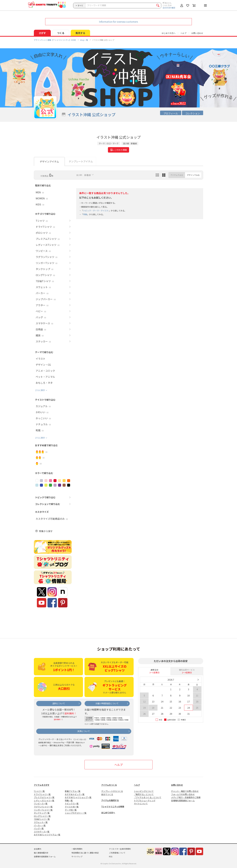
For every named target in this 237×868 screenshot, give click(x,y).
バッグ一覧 (39, 828)
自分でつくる (107, 794)
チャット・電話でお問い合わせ (185, 791)
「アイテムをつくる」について (148, 797)
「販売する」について (144, 794)
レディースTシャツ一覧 (44, 800)
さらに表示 (40, 390)
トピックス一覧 (72, 803)
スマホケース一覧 (42, 832)
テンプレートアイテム (81, 161)
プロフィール (171, 113)
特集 (85, 214)
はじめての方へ (108, 813)
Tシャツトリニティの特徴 (113, 807)
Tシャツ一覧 (39, 791)
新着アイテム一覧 (73, 791)
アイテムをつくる (109, 785)
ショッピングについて (144, 791)
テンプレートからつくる (112, 791)
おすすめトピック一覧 (75, 794)
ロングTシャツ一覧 (42, 816)
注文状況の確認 (169, 8)
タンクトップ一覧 (42, 813)
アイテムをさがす (42, 785)
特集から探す (46, 531)
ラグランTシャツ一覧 (43, 807)
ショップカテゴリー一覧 (76, 813)
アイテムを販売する (110, 800)
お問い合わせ (197, 33)
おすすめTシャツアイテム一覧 (47, 835)
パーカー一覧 (40, 825)
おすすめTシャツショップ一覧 (78, 797)
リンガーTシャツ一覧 (43, 810)
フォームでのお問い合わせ (183, 794)
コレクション (193, 113)
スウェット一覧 (41, 822)
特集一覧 (69, 800)
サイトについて (141, 803)
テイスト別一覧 (72, 807)
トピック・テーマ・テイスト (96, 211)
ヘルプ (183, 33)
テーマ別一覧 (71, 810)
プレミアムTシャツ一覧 (44, 797)
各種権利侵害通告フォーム (183, 800)
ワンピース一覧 (41, 803)
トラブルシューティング (145, 800)
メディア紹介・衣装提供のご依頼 (186, 797)
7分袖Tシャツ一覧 (42, 819)
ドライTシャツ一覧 (42, 794)
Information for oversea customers (118, 22)
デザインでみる (193, 175)
